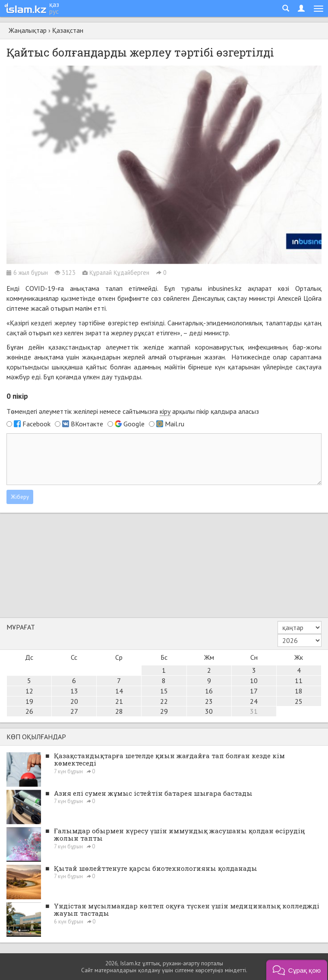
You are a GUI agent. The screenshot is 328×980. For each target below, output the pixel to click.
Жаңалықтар (28, 30)
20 (74, 701)
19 (29, 701)
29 (164, 711)
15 (164, 691)
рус (54, 11)
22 (164, 701)
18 (299, 691)
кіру (165, 411)
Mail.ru (175, 424)
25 (299, 701)
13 (74, 691)
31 (254, 711)
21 (119, 701)
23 (209, 701)
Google (134, 424)
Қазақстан (68, 30)
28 (119, 711)
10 (254, 681)
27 (74, 711)
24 (254, 701)
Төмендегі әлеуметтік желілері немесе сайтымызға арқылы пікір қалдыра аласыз (133, 411)
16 (209, 691)
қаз (54, 4)
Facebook (36, 424)
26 (29, 711)
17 (254, 691)
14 (119, 691)
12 (29, 691)
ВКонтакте (87, 424)
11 (299, 681)
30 (209, 711)
